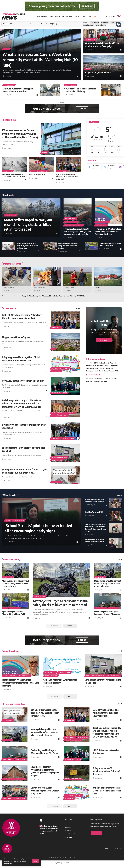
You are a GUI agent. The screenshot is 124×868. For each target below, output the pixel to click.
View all (78, 308)
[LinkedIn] (114, 16)
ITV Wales (97, 381)
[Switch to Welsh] (95, 17)
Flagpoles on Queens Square (98, 72)
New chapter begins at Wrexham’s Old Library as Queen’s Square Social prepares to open (45, 771)
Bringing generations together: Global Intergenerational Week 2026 (21, 359)
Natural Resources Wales (112, 371)
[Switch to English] (66, 863)
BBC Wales (104, 381)
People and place (11, 559)
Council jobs (105, 22)
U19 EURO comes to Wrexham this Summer (24, 381)
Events (7, 49)
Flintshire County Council (107, 368)
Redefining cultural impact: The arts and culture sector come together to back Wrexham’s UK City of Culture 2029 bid (22, 403)
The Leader (107, 379)
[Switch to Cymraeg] (58, 863)
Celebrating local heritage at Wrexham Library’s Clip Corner (107, 613)
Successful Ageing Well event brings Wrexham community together (68, 246)
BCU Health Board (99, 363)
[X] (109, 16)
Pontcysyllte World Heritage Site (31, 296)
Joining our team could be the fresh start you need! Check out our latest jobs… (27, 246)
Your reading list (101, 25)
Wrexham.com (98, 379)
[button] (35, 861)
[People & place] (77, 276)
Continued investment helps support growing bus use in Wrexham (18, 90)
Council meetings (88, 25)
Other (88, 69)
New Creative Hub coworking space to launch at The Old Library (80, 90)
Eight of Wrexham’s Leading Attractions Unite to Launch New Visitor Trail (67, 177)
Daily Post (89, 381)
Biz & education (9, 288)
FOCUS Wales (81, 296)
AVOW (107, 366)
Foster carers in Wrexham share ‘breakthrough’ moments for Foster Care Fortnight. (108, 231)
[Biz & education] (16, 276)
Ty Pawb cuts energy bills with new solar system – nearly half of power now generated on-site (77, 231)
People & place (90, 39)
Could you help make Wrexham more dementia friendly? (60, 681)
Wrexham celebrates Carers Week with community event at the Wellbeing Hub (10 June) (34, 24)
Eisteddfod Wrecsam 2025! (94, 512)
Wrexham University (70, 296)
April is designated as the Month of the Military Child (13, 613)
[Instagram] (112, 16)
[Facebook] (107, 16)
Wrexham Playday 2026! (37, 174)
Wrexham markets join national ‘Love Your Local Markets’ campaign (102, 45)
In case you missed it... (13, 704)
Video (8, 520)
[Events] (108, 276)
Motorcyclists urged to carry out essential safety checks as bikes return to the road (28, 224)
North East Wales (57, 296)
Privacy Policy (8, 863)
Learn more (104, 340)
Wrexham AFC (47, 296)
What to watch (10, 495)
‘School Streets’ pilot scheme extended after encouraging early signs (38, 528)
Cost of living (95, 22)
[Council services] (47, 276)
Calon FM (114, 379)
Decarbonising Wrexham (74, 225)
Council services (116, 22)
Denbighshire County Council (95, 371)
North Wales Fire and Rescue (95, 366)
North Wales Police (112, 363)
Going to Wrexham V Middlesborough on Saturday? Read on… (106, 771)
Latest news (9, 308)
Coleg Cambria (114, 366)
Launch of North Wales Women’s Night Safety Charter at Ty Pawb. (45, 791)
